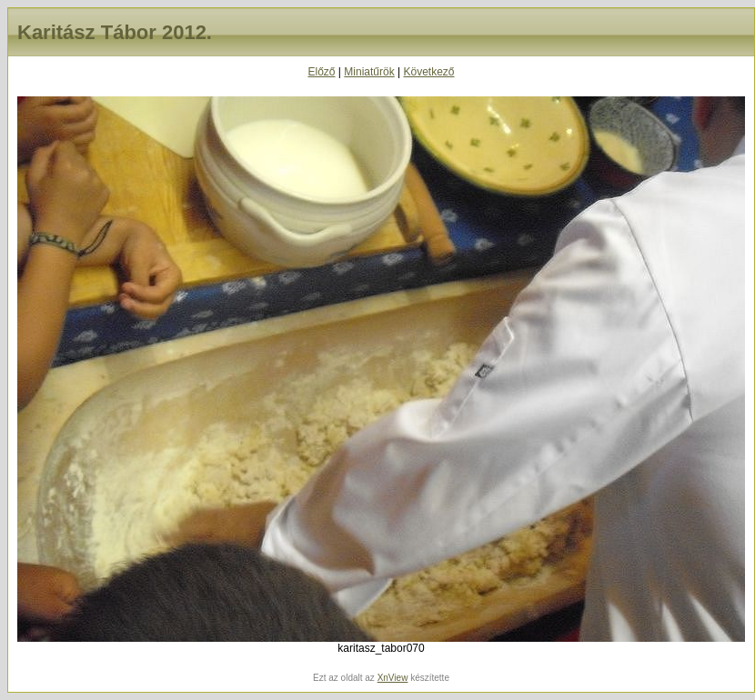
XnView (393, 678)
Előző (321, 72)
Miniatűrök (369, 72)
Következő (428, 72)
